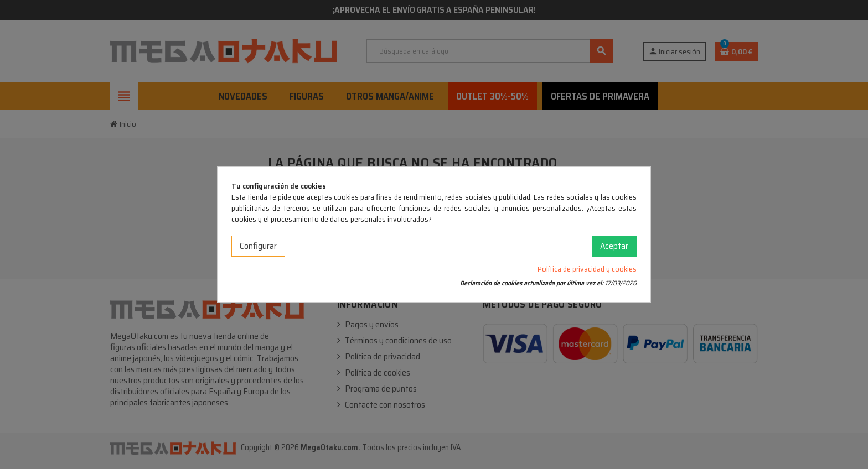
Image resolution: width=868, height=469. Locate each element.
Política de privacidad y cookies (587, 269)
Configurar (258, 246)
